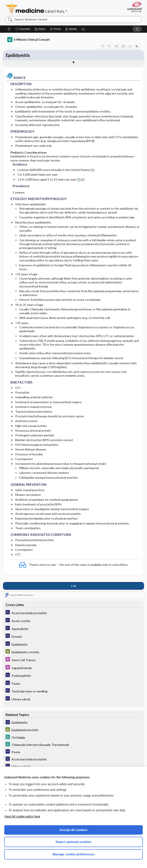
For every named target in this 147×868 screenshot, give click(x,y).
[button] (83, 29)
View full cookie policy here (22, 816)
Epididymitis (18, 55)
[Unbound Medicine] (134, 7)
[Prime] (55, 29)
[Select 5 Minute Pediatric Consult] (74, 660)
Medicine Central (39, 9)
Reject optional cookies (74, 842)
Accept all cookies (73, 830)
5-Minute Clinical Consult (29, 40)
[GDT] (74, 652)
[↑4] (73, 586)
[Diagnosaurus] (74, 613)
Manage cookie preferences (73, 854)
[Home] (9, 29)
